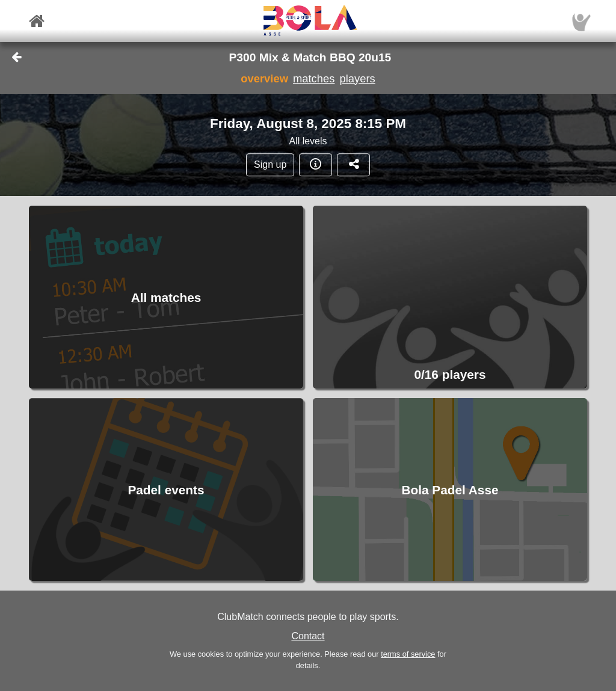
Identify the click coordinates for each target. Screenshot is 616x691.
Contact (308, 636)
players (357, 78)
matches (314, 78)
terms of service (408, 654)
